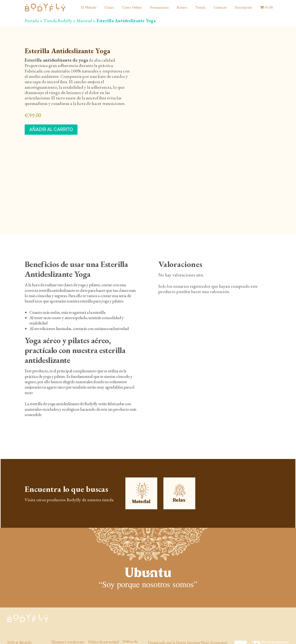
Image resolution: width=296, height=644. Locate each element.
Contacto (220, 7)
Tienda (201, 7)
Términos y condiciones (68, 631)
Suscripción (243, 7)
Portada (32, 21)
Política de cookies (130, 632)
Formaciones (159, 7)
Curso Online (132, 7)
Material (84, 21)
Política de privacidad (103, 631)
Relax (179, 482)
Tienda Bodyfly (58, 21)
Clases (109, 7)
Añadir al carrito (51, 129)
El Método (89, 7)
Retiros (182, 7)
